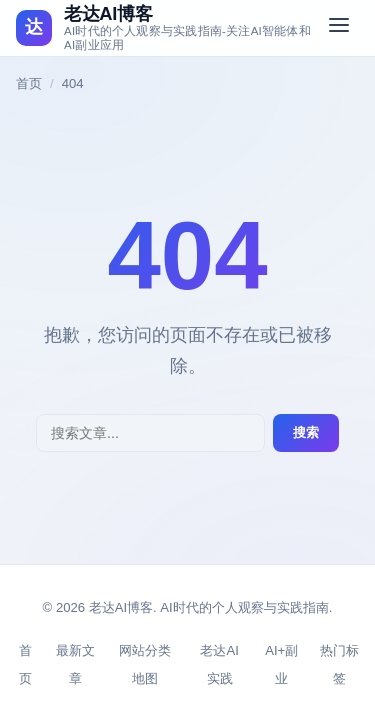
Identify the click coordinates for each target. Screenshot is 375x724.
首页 (29, 83)
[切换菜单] (339, 28)
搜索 (306, 432)
